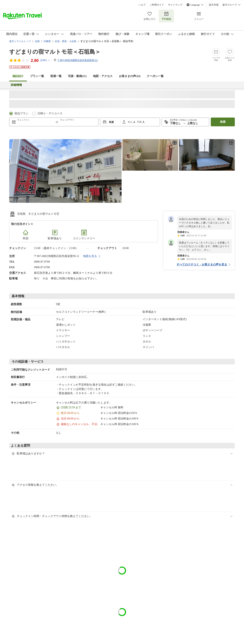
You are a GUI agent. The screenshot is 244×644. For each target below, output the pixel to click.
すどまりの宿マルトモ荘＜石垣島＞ (55, 52)
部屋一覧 (56, 76)
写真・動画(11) (77, 76)
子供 (139, 122)
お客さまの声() (130, 76)
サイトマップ (175, 5)
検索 (223, 122)
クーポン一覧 (155, 76)
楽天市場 (214, 5)
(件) (45, 60)
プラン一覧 (37, 76)
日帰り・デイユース (50, 113)
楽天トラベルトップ (20, 41)
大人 (130, 122)
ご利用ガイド (157, 5)
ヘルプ (142, 5)
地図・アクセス (103, 76)
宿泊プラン (21, 113)
